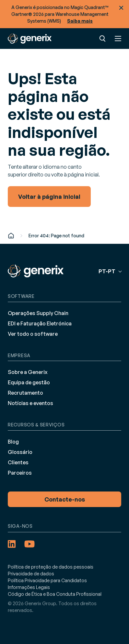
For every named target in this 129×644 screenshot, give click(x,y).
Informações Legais (29, 587)
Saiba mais (80, 21)
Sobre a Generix (28, 372)
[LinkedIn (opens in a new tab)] (12, 544)
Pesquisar (102, 39)
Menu (118, 39)
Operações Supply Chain (38, 313)
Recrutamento (25, 393)
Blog (13, 442)
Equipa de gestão (29, 382)
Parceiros (20, 473)
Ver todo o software (33, 334)
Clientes (18, 462)
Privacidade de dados (31, 574)
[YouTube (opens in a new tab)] (29, 544)
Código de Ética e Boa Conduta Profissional (55, 594)
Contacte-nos (65, 499)
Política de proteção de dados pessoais (51, 567)
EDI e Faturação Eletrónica (40, 323)
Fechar (121, 8)
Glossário (20, 452)
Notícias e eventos (30, 403)
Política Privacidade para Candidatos (47, 580)
